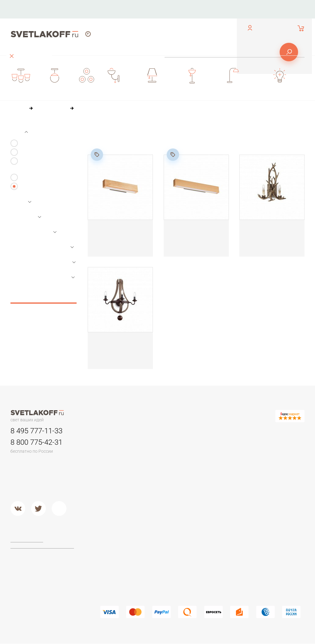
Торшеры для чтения (122, 542)
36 (124, 142)
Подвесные (112, 499)
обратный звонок (26, 14)
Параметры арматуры (42, 277)
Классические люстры (123, 452)
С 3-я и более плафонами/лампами (47, 165)
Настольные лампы (267, 435)
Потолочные (113, 491)
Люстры (108, 431)
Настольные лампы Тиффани (274, 455)
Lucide (158, 565)
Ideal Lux (160, 549)
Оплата (193, 9)
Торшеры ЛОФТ (117, 549)
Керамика (213, 445)
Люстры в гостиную (120, 460)
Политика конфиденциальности (43, 547)
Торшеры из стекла (120, 588)
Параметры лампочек (42, 247)
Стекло (210, 476)
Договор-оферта (28, 541)
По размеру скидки (215, 131)
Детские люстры (117, 468)
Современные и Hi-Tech (279, 478)
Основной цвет (34, 232)
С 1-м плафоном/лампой (44, 143)
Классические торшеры (125, 565)
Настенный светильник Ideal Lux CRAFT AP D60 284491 (192, 233)
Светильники (165, 431)
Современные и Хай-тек (125, 573)
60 (137, 142)
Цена (21, 202)
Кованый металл (220, 484)
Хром (157, 507)
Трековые (162, 445)
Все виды (29, 186)
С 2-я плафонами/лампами (47, 152)
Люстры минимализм (122, 445)
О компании (159, 9)
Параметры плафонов (43, 262)
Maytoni (159, 542)
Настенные (31, 178)
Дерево (211, 468)
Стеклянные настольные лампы (279, 468)
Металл (159, 499)
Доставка (224, 9)
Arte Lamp (161, 557)
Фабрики (160, 528)
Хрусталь (212, 491)
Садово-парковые (170, 468)
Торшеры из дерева (121, 557)
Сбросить (44, 297)
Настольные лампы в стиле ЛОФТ (275, 488)
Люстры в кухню (117, 476)
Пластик (211, 460)
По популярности (167, 131)
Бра (206, 431)
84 (150, 142)
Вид (19, 132)
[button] (72, 636)
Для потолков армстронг (177, 452)
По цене (130, 131)
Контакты (124, 9)
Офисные (264, 445)
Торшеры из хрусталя (122, 581)
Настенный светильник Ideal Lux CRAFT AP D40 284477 (116, 233)
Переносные (165, 460)
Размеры (26, 217)
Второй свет (113, 484)
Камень (210, 452)
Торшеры (109, 528)
